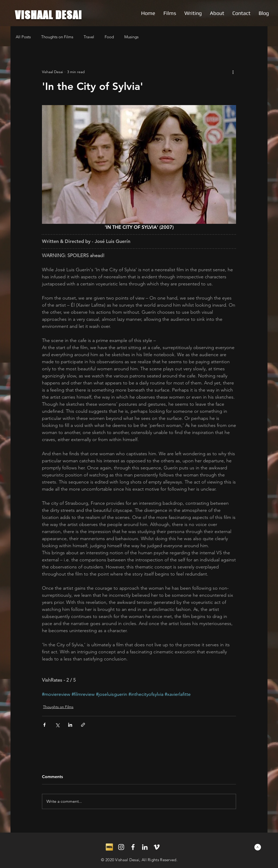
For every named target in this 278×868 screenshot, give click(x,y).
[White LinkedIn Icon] (145, 847)
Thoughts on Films (57, 37)
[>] (258, 847)
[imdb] (109, 847)
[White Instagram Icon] (121, 847)
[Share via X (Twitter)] (57, 725)
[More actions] (233, 72)
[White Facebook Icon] (133, 847)
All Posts (23, 37)
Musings (131, 37)
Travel (89, 37)
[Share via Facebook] (44, 725)
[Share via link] (83, 725)
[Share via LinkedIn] (70, 725)
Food (109, 37)
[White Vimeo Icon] (157, 847)
